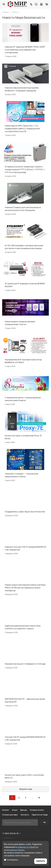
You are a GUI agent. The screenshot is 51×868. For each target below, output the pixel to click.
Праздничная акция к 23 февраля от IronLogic (25, 664)
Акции (15, 810)
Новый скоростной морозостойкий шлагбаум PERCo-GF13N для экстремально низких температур (25, 588)
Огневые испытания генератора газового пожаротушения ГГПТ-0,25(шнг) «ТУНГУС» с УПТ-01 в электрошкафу (25, 169)
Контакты (25, 815)
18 (39, 798)
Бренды (24, 810)
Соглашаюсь (11, 860)
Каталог (6, 810)
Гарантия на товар (40, 815)
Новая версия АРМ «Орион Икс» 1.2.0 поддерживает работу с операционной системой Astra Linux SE (22, 128)
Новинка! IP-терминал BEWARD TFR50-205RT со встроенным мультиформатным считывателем (25, 50)
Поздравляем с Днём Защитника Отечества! (25, 512)
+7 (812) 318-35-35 (10, 833)
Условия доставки (10, 815)
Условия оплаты (37, 810)
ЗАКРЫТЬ (41, 861)
